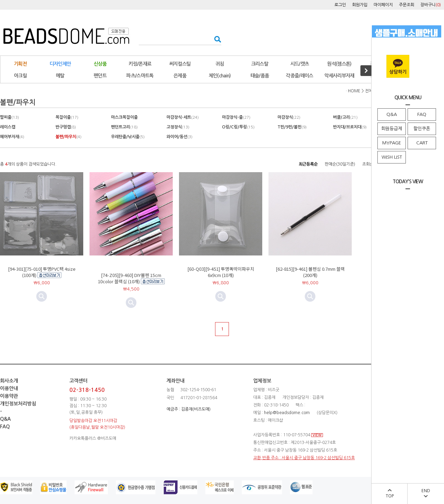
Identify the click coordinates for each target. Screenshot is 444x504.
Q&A (392, 114)
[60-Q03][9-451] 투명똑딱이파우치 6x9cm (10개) (221, 272)
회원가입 (360, 5)
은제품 (180, 76)
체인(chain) (220, 76)
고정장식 (178, 127)
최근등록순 (308, 164)
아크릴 (20, 76)
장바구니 (431, 5)
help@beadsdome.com (287, 413)
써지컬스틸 (180, 64)
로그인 (340, 5)
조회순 (368, 164)
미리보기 (131, 303)
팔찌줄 (10, 117)
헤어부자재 (12, 137)
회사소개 (9, 381)
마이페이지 (383, 5)
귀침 (220, 64)
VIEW (317, 435)
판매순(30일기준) (340, 164)
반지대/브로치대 (350, 127)
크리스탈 (260, 64)
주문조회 (407, 5)
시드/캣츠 (300, 64)
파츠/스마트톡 (140, 76)
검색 (216, 39)
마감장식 (289, 117)
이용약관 (9, 396)
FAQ (422, 114)
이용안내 (9, 388)
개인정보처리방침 (18, 404)
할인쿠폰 (422, 129)
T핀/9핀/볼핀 (292, 127)
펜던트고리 (124, 127)
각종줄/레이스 (299, 76)
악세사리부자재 (339, 76)
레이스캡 (8, 127)
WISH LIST (392, 157)
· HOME (353, 91)
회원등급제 (392, 129)
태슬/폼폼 (260, 76)
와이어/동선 (180, 137)
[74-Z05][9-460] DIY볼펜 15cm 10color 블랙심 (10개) (130, 278)
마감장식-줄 (236, 117)
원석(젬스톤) (339, 64)
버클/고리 (345, 117)
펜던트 (100, 76)
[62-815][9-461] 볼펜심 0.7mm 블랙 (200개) (310, 272)
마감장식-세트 (183, 117)
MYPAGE (392, 143)
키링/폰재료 (140, 64)
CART (422, 143)
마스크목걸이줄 (124, 117)
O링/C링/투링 (238, 127)
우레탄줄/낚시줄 (128, 137)
